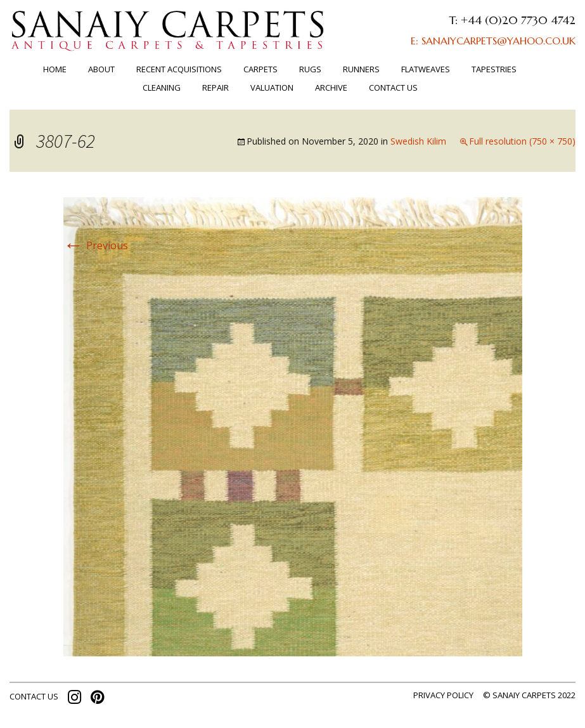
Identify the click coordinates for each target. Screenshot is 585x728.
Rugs (310, 69)
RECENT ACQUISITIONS (179, 69)
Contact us (393, 88)
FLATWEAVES (426, 69)
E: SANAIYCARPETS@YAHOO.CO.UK (493, 41)
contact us (34, 696)
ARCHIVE (331, 88)
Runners (361, 69)
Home (55, 69)
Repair (215, 88)
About (101, 69)
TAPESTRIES (494, 69)
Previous (96, 245)
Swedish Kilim (418, 141)
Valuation (272, 88)
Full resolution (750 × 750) (522, 141)
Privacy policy (443, 695)
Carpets (260, 69)
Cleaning (162, 88)
